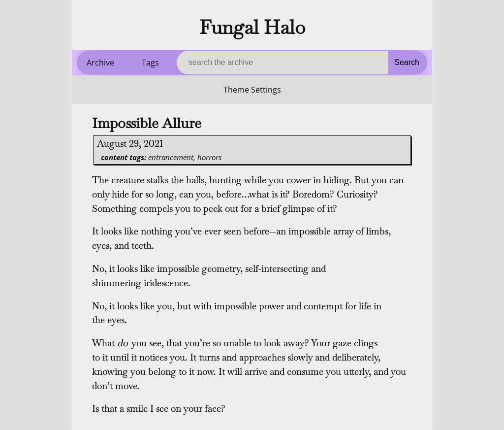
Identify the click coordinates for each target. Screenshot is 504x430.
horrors (209, 157)
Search (407, 62)
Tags (150, 63)
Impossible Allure (147, 123)
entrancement (171, 157)
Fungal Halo (252, 27)
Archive (100, 63)
